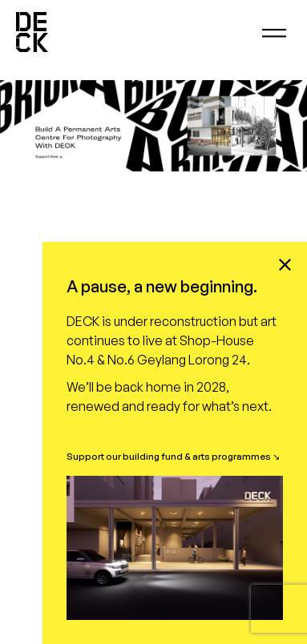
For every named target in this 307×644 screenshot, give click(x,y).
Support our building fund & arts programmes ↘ (173, 456)
